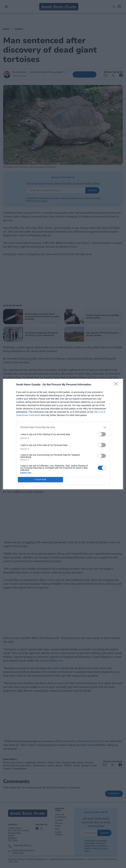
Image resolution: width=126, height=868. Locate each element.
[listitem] (63, 427)
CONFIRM (40, 480)
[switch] (102, 434)
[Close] (117, 385)
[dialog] (63, 434)
